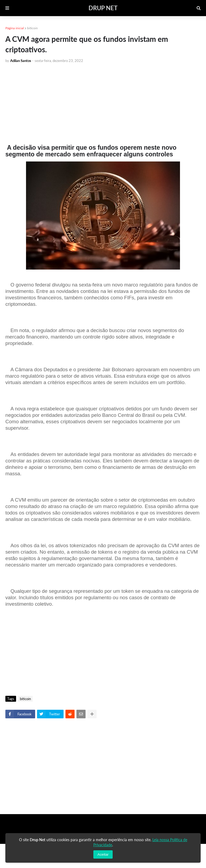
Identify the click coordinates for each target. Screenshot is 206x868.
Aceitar (103, 854)
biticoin (32, 28)
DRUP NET (103, 8)
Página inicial (15, 28)
